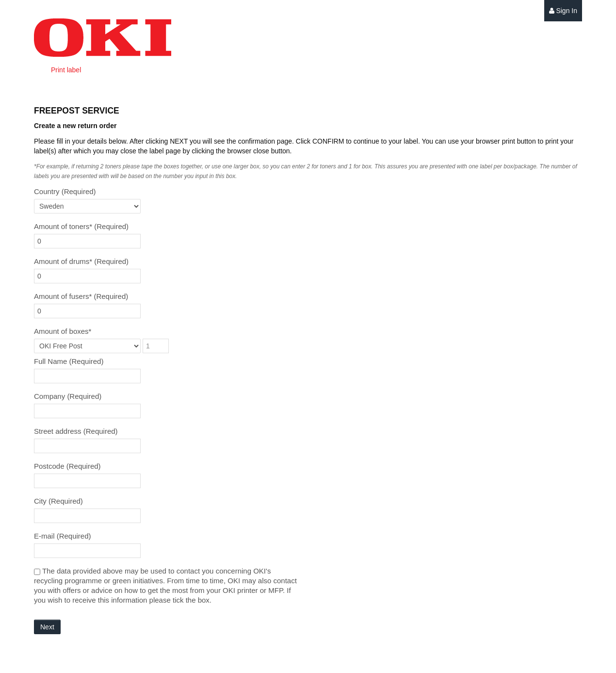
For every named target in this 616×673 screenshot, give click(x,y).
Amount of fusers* (81, 296)
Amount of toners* (81, 226)
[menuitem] (563, 11)
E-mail (63, 536)
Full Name (69, 361)
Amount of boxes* (63, 331)
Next (47, 627)
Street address (76, 431)
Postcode (67, 466)
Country (65, 191)
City (58, 501)
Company (68, 396)
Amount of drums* (81, 261)
